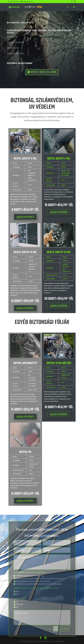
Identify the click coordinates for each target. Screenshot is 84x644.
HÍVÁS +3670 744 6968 (35, 72)
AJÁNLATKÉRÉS (25, 217)
